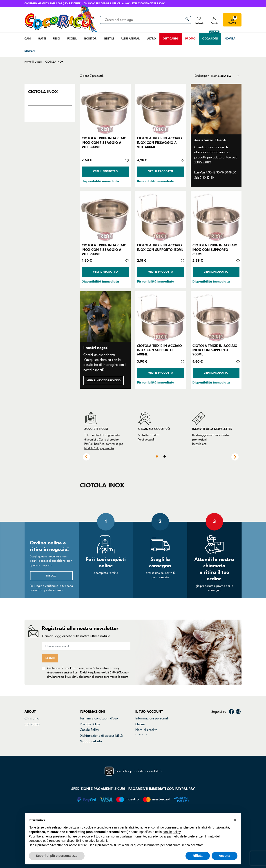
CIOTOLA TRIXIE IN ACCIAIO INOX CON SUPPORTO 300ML (215, 250)
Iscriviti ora (199, 444)
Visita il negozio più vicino (104, 380)
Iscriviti (50, 658)
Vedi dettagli (146, 440)
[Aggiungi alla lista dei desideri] (127, 160)
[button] (235, 820)
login (39, 586)
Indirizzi (141, 736)
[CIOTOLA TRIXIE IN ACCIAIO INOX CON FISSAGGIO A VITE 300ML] (105, 109)
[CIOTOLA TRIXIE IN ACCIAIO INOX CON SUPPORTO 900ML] (216, 317)
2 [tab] (165, 456)
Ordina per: (202, 76)
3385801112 (203, 162)
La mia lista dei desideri (153, 747)
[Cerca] (145, 20)
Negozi (30, 730)
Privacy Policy (90, 724)
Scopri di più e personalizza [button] (57, 856)
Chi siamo (32, 718)
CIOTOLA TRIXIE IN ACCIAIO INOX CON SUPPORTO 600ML (159, 350)
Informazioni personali (152, 718)
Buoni (140, 741)
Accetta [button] (225, 856)
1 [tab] (157, 456)
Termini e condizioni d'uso (99, 718)
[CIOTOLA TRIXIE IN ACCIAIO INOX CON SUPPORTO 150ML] (161, 216)
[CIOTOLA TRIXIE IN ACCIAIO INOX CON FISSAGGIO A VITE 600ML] (161, 109)
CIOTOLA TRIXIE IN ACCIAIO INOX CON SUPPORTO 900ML (215, 350)
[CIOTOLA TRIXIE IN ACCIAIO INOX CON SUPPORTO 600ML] (161, 317)
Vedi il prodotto (105, 171)
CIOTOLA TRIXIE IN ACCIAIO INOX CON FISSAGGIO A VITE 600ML (159, 142)
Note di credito (146, 730)
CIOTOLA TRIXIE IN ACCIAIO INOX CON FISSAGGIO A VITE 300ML (104, 142)
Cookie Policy (89, 730)
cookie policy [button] (171, 832)
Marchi (30, 736)
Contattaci (32, 724)
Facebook (231, 712)
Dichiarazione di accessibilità (101, 736)
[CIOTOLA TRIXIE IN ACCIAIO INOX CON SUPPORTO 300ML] (216, 216)
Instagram (238, 712)
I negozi (51, 576)
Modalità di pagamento (99, 448)
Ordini (140, 724)
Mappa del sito (91, 741)
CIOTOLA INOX (43, 92)
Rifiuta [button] (198, 856)
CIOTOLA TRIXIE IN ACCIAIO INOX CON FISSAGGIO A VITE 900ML (104, 250)
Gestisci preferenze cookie (99, 747)
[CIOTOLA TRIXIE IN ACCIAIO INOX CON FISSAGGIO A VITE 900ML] (105, 216)
